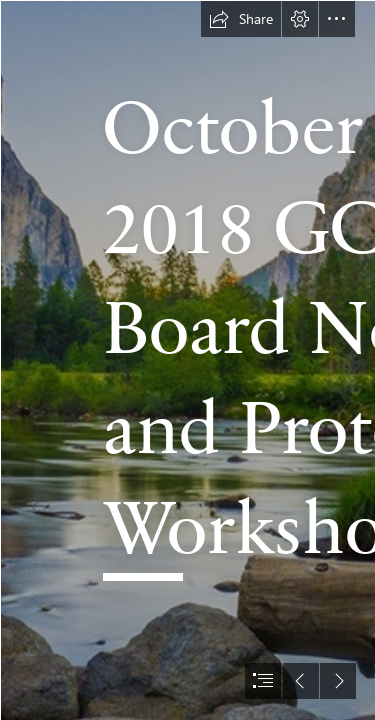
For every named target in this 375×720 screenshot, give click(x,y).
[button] (241, 19)
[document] (187, 360)
